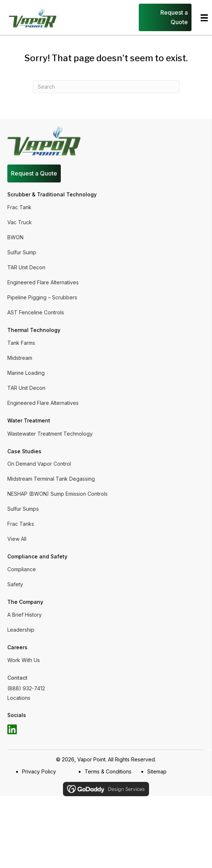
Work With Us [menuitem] (24, 660)
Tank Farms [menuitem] (21, 343)
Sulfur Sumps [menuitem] (23, 509)
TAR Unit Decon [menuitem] (26, 267)
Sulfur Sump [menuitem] (22, 252)
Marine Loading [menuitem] (26, 373)
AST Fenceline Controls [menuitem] (36, 312)
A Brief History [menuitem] (25, 615)
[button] (12, 730)
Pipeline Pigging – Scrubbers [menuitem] (42, 297)
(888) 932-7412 (26, 688)
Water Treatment (29, 420)
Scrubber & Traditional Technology (52, 194)
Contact (17, 678)
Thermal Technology (34, 330)
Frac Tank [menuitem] (19, 207)
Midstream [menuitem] (20, 358)
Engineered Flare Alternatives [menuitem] (43, 282)
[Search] (106, 87)
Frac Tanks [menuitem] (21, 524)
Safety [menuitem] (15, 584)
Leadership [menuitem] (21, 630)
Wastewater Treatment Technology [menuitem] (50, 434)
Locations (19, 698)
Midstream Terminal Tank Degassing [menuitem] (51, 479)
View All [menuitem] (17, 539)
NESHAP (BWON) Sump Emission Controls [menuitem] (57, 494)
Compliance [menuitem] (22, 569)
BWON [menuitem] (15, 237)
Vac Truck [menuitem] (20, 222)
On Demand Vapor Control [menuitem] (39, 464)
